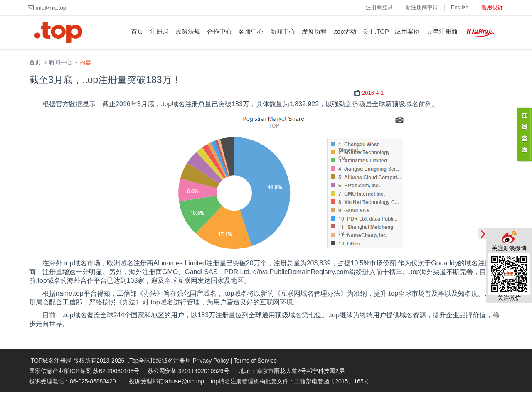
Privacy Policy (211, 361)
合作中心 (219, 31)
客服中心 (251, 31)
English (460, 7)
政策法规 (188, 31)
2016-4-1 (373, 93)
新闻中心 (283, 31)
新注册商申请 (422, 7)
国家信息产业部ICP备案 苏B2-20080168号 (84, 371)
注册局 (159, 31)
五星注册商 (442, 31)
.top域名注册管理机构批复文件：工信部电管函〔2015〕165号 (289, 381)
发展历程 (314, 31)
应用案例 (407, 31)
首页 (137, 31)
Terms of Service (255, 361)
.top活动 (345, 31)
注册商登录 (379, 7)
